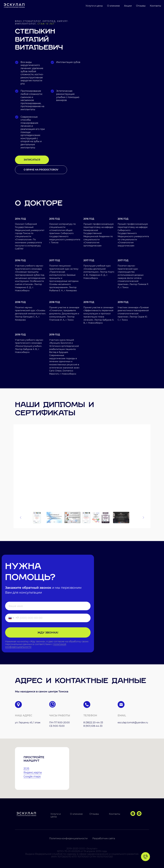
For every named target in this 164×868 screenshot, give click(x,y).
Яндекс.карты (33, 772)
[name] (48, 606)
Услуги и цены (94, 6)
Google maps (32, 776)
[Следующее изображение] (143, 518)
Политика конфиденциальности (68, 838)
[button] (32, 160)
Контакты (156, 6)
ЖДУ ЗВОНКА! (48, 632)
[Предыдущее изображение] (21, 518)
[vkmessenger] (139, 815)
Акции (128, 6)
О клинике (113, 6)
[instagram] (133, 815)
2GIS (26, 768)
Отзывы (141, 6)
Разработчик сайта (104, 838)
